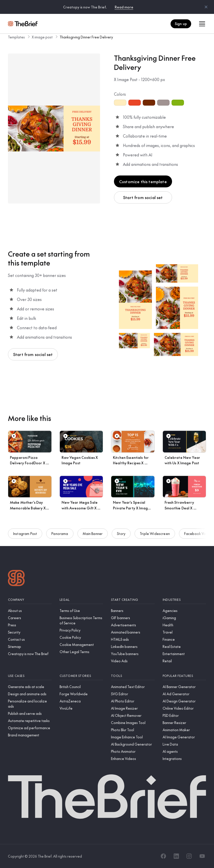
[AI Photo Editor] (133, 701)
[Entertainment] (184, 654)
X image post (42, 37)
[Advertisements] (133, 625)
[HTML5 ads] (133, 639)
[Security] (30, 632)
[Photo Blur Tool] (133, 730)
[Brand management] (30, 735)
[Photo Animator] (133, 751)
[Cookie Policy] (81, 637)
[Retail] (184, 661)
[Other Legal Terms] (81, 652)
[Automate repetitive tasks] (30, 721)
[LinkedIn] (176, 856)
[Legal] (81, 600)
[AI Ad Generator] (184, 694)
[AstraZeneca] (81, 701)
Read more (124, 7)
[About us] (30, 611)
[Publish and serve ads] (30, 713)
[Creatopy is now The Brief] (30, 654)
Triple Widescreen (155, 536)
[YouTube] (202, 856)
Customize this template (143, 181)
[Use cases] (30, 676)
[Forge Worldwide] (81, 694)
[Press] (30, 625)
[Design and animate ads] (30, 694)
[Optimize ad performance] (30, 728)
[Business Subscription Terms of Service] (81, 620)
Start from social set (143, 197)
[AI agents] (184, 751)
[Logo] (16, 579)
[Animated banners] (133, 632)
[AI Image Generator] (184, 737)
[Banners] (133, 611)
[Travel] (184, 632)
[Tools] (133, 676)
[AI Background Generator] (133, 744)
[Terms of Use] (81, 611)
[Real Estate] (184, 647)
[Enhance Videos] (133, 759)
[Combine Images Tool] (133, 723)
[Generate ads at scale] (30, 687)
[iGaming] (184, 618)
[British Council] (81, 687)
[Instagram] (189, 856)
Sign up (181, 24)
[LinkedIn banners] (133, 647)
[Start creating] (133, 600)
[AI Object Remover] (133, 715)
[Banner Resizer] (184, 723)
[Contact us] (30, 639)
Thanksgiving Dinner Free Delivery (86, 37)
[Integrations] (184, 759)
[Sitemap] (30, 647)
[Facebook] (163, 856)
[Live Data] (184, 744)
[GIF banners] (133, 618)
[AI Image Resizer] (133, 708)
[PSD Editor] (184, 715)
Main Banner (93, 536)
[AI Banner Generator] (184, 687)
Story (121, 536)
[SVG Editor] (133, 694)
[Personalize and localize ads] (30, 704)
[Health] (184, 625)
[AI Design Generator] (184, 701)
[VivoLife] (81, 708)
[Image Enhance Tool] (133, 737)
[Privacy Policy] (81, 630)
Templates (16, 37)
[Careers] (30, 618)
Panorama (60, 536)
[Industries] (184, 600)
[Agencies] (184, 611)
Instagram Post (25, 536)
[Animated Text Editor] (133, 687)
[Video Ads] (133, 661)
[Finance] (184, 639)
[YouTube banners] (133, 654)
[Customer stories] (81, 676)
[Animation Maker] (184, 730)
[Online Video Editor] (184, 708)
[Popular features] (184, 676)
